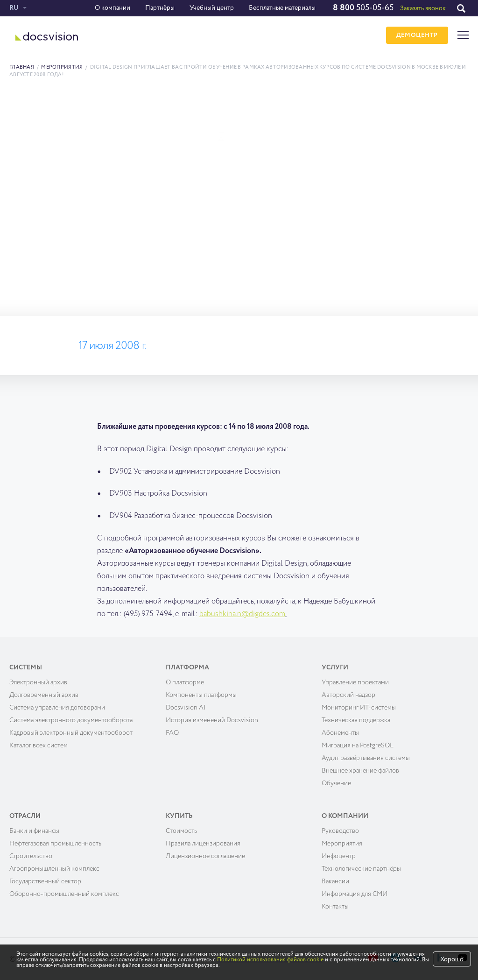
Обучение (336, 783)
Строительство (31, 856)
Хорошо (452, 959)
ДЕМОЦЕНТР (417, 35)
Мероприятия (62, 67)
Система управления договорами (57, 708)
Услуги (335, 668)
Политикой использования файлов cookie (270, 960)
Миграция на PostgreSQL (358, 746)
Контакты (335, 907)
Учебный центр (212, 8)
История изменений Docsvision (212, 720)
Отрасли (25, 816)
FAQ (172, 733)
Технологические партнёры (361, 869)
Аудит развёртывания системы (366, 758)
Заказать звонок (423, 8)
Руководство (340, 831)
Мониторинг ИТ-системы (359, 708)
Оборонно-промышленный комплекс (64, 894)
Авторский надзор (348, 695)
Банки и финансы (34, 831)
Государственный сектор (45, 881)
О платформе (185, 682)
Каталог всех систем (39, 746)
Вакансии (335, 881)
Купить (179, 816)
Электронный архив (38, 682)
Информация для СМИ (355, 894)
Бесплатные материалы (282, 8)
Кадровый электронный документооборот (71, 733)
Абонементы (340, 733)
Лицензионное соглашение (205, 856)
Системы (26, 668)
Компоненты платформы (201, 695)
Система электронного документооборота (71, 720)
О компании (112, 8)
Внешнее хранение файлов (360, 771)
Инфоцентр (339, 856)
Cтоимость (181, 831)
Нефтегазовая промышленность (55, 844)
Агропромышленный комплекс (54, 869)
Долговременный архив (44, 695)
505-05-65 (363, 8)
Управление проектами (355, 682)
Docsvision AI (186, 708)
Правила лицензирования (203, 844)
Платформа (187, 668)
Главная (22, 67)
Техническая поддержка (356, 720)
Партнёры (160, 8)
